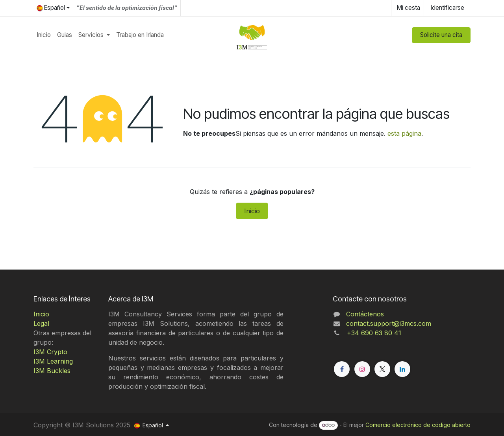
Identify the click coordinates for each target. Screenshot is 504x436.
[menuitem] (44, 35)
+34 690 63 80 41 (372, 333)
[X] (382, 369)
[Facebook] (342, 369)
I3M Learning (53, 361)
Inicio (252, 211)
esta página (404, 133)
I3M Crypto (50, 352)
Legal (41, 323)
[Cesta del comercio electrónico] (408, 8)
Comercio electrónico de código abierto (418, 425)
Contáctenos (365, 314)
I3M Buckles (52, 371)
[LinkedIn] (402, 369)
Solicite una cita (441, 35)
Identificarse (447, 8)
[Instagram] (362, 369)
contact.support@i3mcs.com (389, 323)
